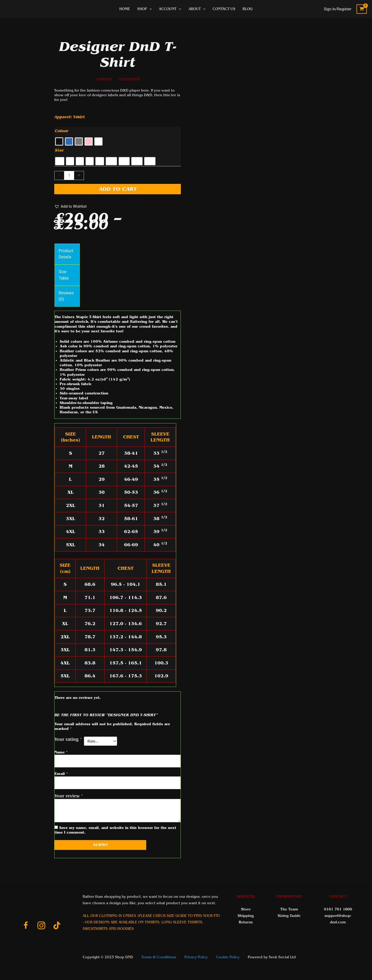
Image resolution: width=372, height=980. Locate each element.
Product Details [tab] (66, 254)
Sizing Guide (289, 916)
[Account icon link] (338, 9)
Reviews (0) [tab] (66, 296)
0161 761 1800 (338, 909)
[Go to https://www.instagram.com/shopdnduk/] (41, 926)
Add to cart (118, 189)
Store (246, 909)
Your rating (68, 739)
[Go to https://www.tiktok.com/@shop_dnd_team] (57, 926)
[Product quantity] (69, 176)
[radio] (59, 141)
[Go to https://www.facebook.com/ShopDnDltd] (26, 926)
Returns (246, 922)
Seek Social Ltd (282, 957)
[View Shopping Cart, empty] (362, 9)
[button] (70, 207)
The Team (289, 909)
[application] (149, 9)
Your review (69, 796)
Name (61, 752)
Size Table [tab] (64, 275)
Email (61, 774)
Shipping (246, 916)
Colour (62, 131)
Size (59, 150)
